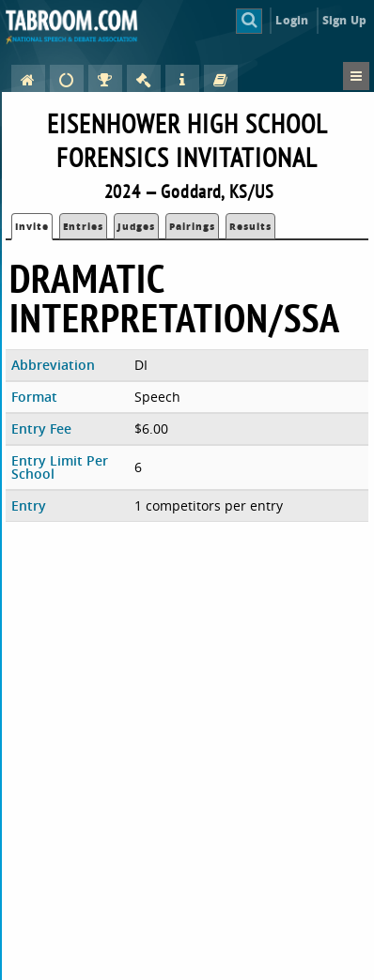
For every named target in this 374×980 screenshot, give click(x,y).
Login (292, 20)
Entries (83, 226)
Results (250, 226)
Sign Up (344, 20)
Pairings (192, 226)
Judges (136, 226)
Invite (32, 226)
